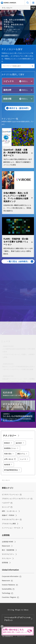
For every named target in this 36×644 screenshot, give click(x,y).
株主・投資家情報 (8, 550)
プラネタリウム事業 (9, 524)
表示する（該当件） (20, 108)
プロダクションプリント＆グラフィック (16, 499)
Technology (6, 593)
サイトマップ (21, 636)
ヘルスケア (6, 503)
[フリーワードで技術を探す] (16, 66)
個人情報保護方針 (8, 636)
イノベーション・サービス (11, 528)
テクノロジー (7, 558)
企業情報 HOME (8, 542)
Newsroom (6, 546)
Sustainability (7, 589)
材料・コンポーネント (10, 511)
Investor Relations (8, 585)
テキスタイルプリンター (10, 519)
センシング (6, 507)
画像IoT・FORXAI (8, 515)
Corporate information (10, 576)
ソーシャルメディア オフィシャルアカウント (17, 619)
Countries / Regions (9, 597)
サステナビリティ (8, 554)
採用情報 (5, 563)
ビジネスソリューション (10, 494)
